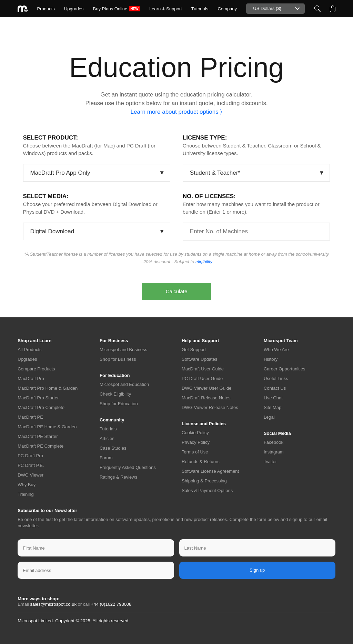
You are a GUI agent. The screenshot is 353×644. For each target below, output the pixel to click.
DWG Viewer (31, 475)
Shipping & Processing (204, 481)
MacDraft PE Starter (38, 436)
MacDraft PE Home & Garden (47, 427)
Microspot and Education (124, 384)
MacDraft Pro (31, 379)
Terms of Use (195, 452)
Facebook (274, 442)
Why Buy (27, 485)
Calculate (177, 291)
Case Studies (113, 448)
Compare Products (36, 369)
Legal (269, 417)
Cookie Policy (195, 433)
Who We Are (276, 350)
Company (227, 9)
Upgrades (74, 9)
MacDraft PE (30, 417)
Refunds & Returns (201, 462)
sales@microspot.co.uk (53, 604)
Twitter (270, 462)
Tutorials (200, 9)
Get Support (194, 350)
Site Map (273, 407)
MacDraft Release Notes (206, 398)
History (271, 359)
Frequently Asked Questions (128, 467)
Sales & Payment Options (207, 490)
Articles (107, 438)
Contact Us (275, 388)
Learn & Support (166, 9)
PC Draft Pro (30, 456)
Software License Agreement (210, 471)
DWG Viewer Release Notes (210, 407)
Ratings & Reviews (118, 477)
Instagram (274, 452)
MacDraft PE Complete (41, 446)
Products (46, 9)
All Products (29, 350)
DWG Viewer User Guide (206, 388)
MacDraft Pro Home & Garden (48, 388)
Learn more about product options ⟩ (177, 112)
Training (26, 494)
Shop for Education (119, 404)
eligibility (204, 262)
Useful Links (276, 379)
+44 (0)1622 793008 (111, 604)
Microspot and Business (123, 350)
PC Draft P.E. (31, 465)
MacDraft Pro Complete (41, 407)
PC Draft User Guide (202, 379)
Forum (106, 458)
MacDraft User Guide (203, 369)
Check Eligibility (115, 394)
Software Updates (199, 359)
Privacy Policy (196, 442)
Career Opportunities (285, 369)
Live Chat (273, 398)
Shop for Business (118, 359)
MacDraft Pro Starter (38, 398)
